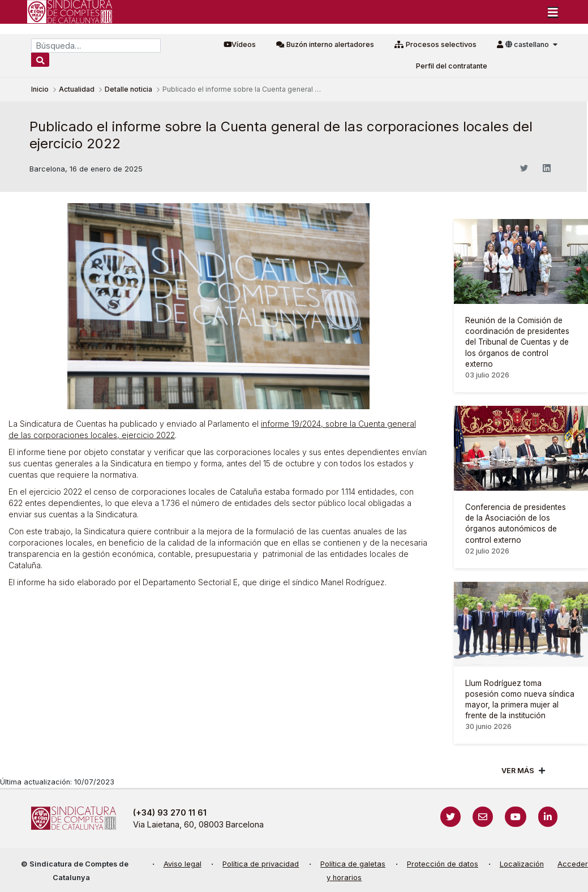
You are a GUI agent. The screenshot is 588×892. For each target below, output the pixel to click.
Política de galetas (353, 864)
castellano (528, 44)
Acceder (573, 864)
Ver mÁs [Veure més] (518, 771)
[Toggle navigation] (553, 12)
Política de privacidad (261, 864)
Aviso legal (183, 864)
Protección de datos (443, 864)
